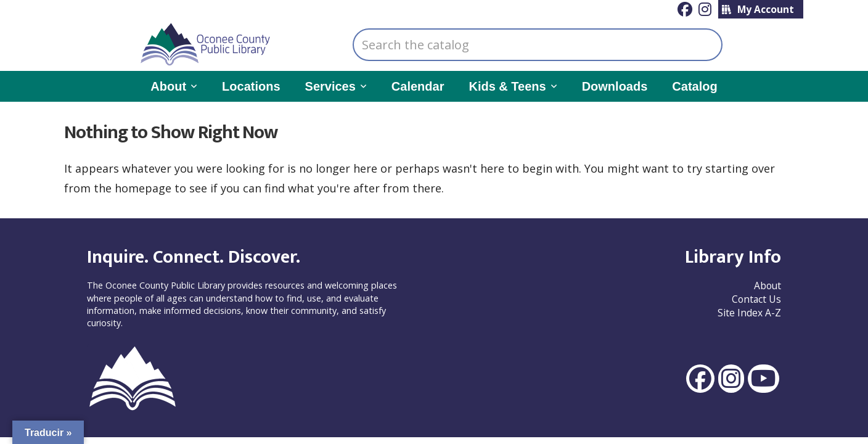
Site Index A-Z (749, 313)
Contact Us (756, 299)
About (768, 286)
